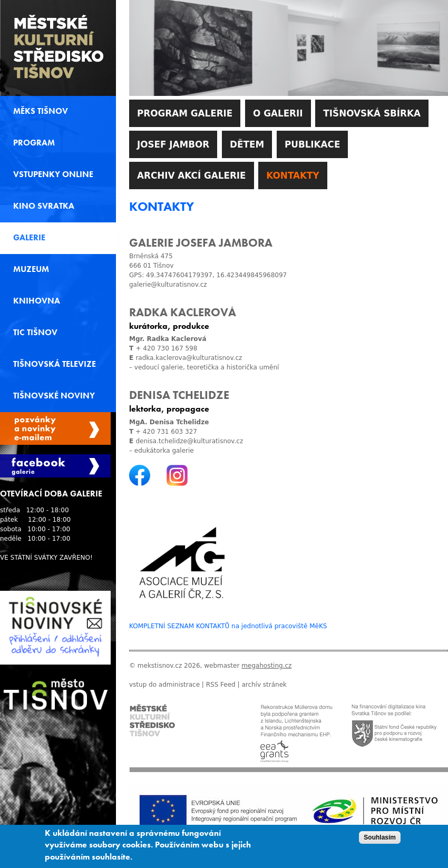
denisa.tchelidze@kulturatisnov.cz (189, 441)
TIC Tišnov (35, 333)
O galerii (278, 113)
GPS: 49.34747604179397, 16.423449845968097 (208, 275)
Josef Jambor (173, 144)
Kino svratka (44, 206)
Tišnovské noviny (54, 396)
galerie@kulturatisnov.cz (168, 285)
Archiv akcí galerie (192, 175)
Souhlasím (380, 841)
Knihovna (37, 301)
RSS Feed (221, 685)
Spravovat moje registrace (55, 428)
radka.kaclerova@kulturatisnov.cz (189, 358)
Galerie (29, 238)
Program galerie (185, 113)
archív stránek (264, 685)
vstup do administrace (164, 685)
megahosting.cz (266, 666)
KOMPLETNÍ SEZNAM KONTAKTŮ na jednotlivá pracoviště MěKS (228, 626)
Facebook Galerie (55, 466)
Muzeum (31, 269)
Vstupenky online (53, 174)
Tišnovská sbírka (372, 113)
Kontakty (293, 175)
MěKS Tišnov (41, 111)
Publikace (312, 144)
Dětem (247, 144)
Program (34, 143)
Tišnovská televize (55, 364)
